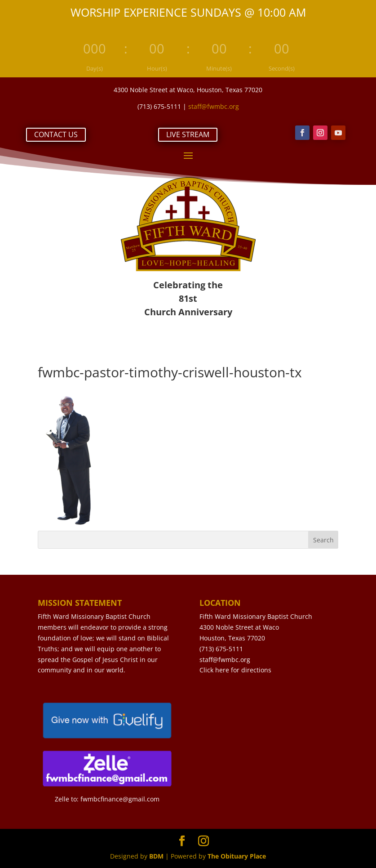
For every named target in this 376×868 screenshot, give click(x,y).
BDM (156, 856)
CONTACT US (56, 134)
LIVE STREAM (188, 134)
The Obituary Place (237, 856)
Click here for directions (235, 670)
